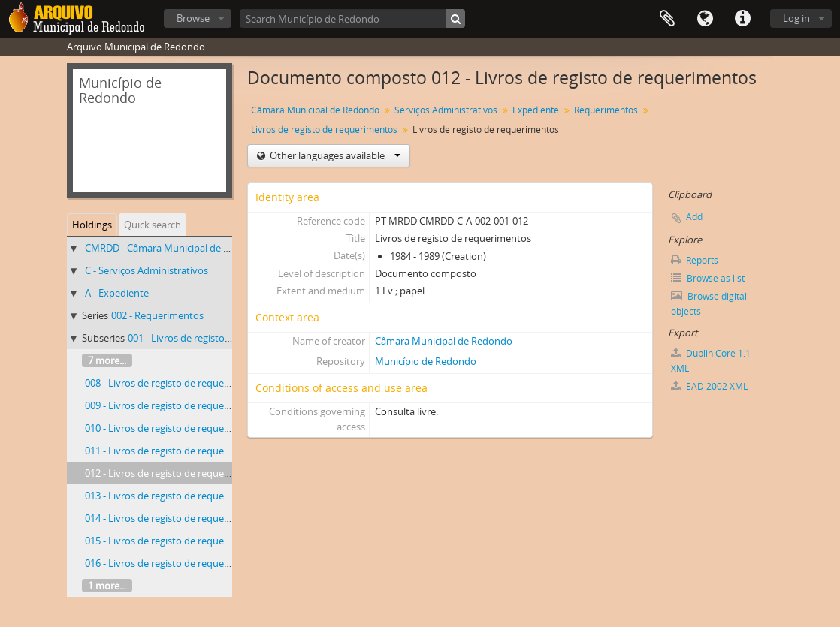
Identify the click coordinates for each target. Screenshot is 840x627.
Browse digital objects (709, 304)
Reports (695, 260)
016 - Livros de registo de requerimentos (175, 563)
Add (694, 217)
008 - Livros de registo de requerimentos (175, 383)
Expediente (536, 110)
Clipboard (667, 19)
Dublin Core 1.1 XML (711, 361)
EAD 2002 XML (709, 386)
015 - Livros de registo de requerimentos (175, 541)
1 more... (107, 586)
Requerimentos (606, 110)
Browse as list (708, 278)
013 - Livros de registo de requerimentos (175, 496)
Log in (796, 18)
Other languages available (334, 155)
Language (705, 19)
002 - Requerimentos (157, 315)
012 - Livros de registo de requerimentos (175, 473)
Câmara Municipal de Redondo (315, 110)
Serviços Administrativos (446, 110)
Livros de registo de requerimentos (324, 130)
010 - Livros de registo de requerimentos (175, 428)
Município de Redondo (426, 361)
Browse (193, 18)
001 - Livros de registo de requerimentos (218, 338)
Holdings (92, 225)
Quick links (742, 19)
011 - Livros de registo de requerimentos (175, 451)
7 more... (107, 360)
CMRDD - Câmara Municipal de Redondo (175, 248)
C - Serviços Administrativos (147, 270)
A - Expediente (117, 293)
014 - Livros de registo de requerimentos (175, 518)
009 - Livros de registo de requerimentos (175, 405)
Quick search (153, 225)
